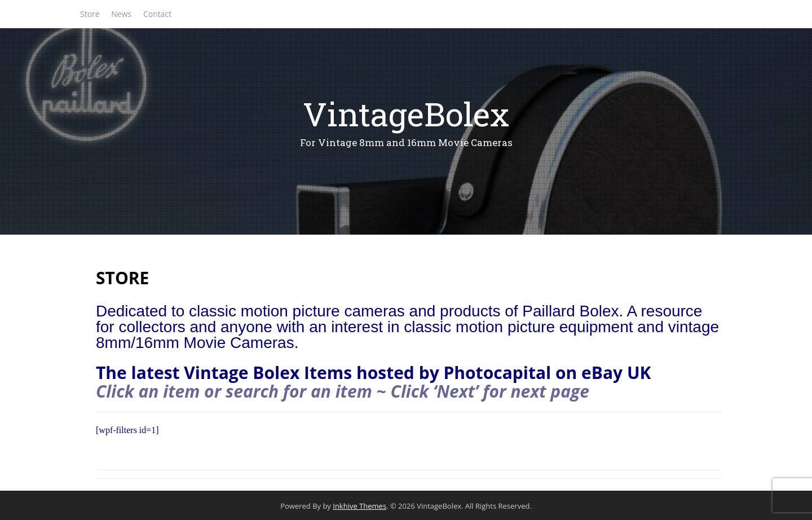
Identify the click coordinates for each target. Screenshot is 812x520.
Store (90, 14)
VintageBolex (406, 114)
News (121, 14)
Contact (157, 14)
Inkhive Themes (359, 506)
